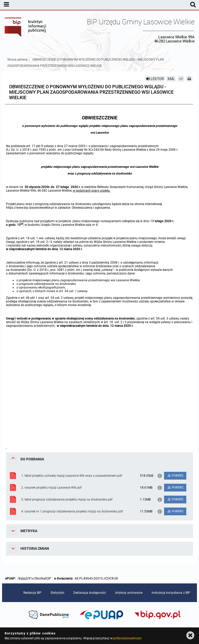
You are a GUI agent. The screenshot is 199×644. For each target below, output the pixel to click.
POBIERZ (175, 476)
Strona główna (17, 60)
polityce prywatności (127, 638)
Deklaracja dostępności (90, 593)
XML (171, 79)
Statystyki (57, 593)
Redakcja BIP (32, 593)
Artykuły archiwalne (129, 593)
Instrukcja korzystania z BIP (171, 593)
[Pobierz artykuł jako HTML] (181, 79)
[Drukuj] (189, 79)
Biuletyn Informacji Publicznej (26, 31)
